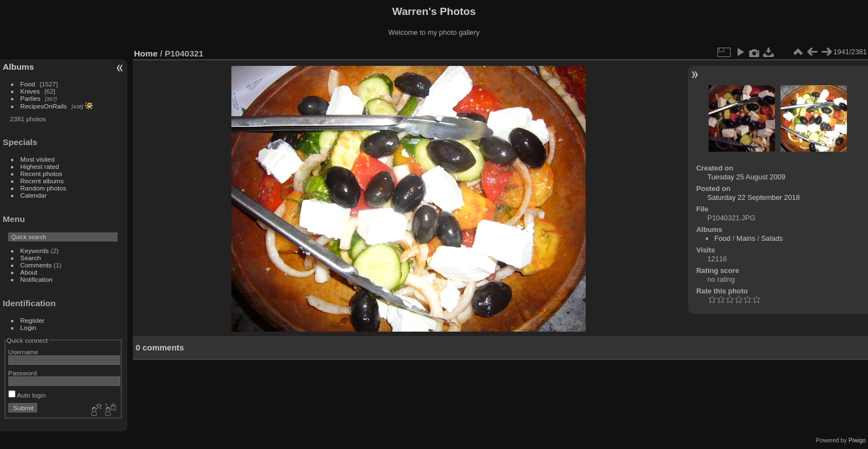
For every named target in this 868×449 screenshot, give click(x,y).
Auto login (27, 395)
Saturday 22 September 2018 (754, 197)
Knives (30, 91)
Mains (746, 238)
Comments (36, 265)
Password (23, 373)
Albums (18, 67)
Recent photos (42, 174)
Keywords (35, 251)
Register (33, 320)
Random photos (43, 188)
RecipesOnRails (44, 106)
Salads (772, 238)
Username (23, 352)
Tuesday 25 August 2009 (746, 177)
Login (29, 327)
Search (31, 258)
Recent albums (42, 181)
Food (28, 84)
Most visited (38, 159)
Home (146, 53)
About (29, 272)
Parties (31, 98)
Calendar (34, 195)
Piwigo (857, 440)
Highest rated (40, 166)
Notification (37, 279)
